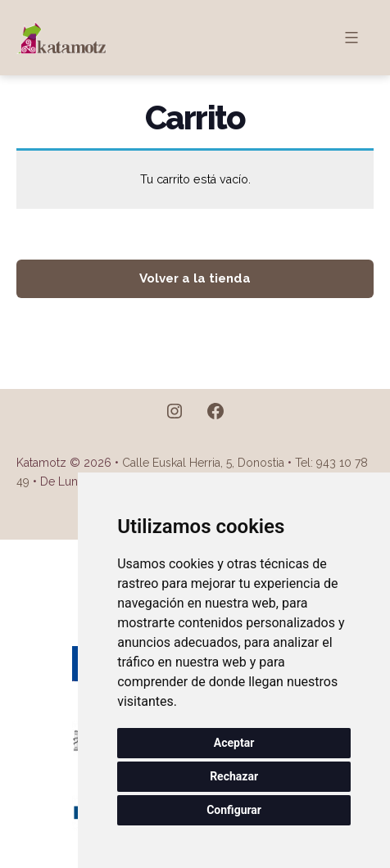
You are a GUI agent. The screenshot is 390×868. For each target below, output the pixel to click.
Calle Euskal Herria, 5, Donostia (203, 463)
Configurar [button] (234, 810)
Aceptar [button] (234, 743)
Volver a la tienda (195, 278)
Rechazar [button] (234, 776)
